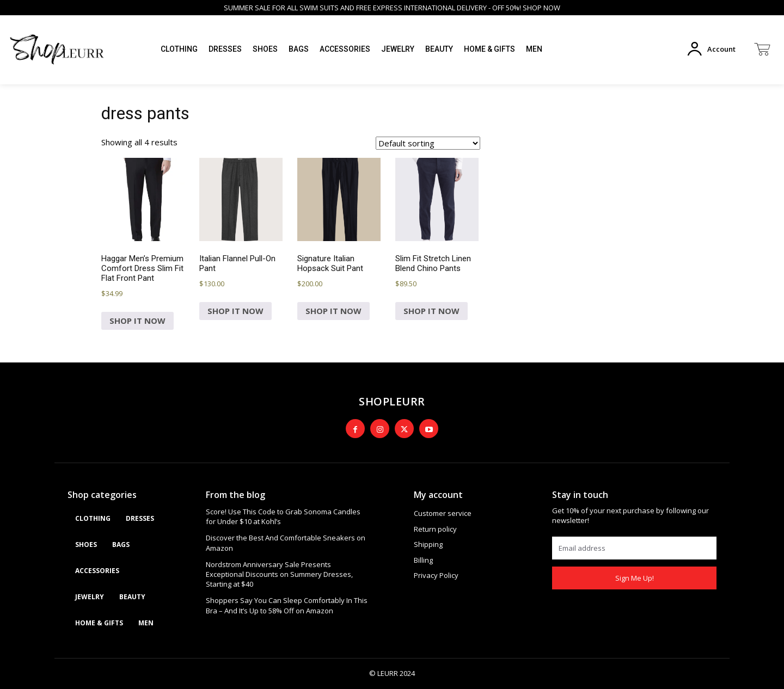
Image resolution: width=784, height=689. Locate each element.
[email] (634, 548)
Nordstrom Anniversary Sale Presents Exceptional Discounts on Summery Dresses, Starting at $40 (279, 574)
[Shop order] (428, 143)
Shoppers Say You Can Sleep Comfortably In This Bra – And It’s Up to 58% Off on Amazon (287, 605)
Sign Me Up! (635, 578)
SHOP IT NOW (137, 321)
